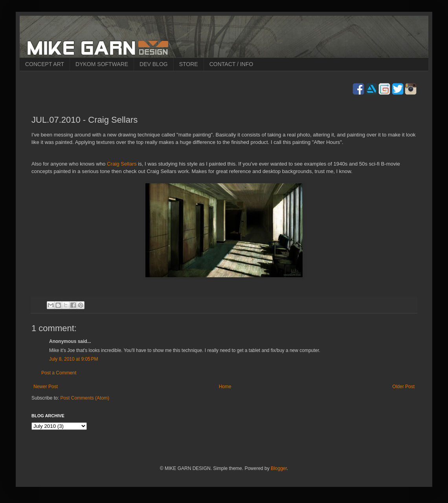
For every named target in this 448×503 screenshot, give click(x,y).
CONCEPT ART (45, 64)
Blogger (279, 468)
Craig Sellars (122, 164)
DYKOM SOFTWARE (102, 64)
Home (225, 387)
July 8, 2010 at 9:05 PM (73, 359)
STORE (189, 64)
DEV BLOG (154, 64)
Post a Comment (59, 373)
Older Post (403, 387)
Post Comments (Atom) (85, 398)
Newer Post (46, 387)
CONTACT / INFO (231, 64)
